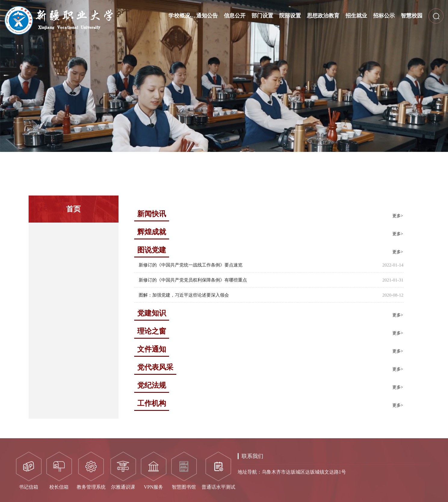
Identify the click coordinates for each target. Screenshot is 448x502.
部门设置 (262, 16)
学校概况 (179, 16)
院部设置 (290, 16)
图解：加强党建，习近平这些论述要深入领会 (184, 295)
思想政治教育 (323, 16)
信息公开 (235, 16)
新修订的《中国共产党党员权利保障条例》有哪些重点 (193, 280)
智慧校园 (412, 16)
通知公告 (207, 16)
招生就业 (356, 16)
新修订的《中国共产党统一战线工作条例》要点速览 (191, 265)
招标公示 (384, 16)
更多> (398, 216)
